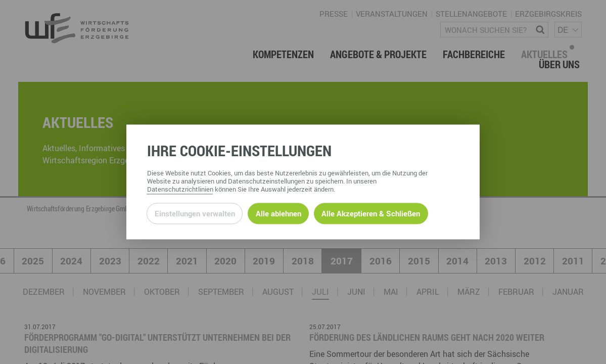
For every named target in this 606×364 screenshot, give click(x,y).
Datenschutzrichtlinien (180, 190)
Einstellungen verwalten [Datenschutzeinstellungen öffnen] (195, 213)
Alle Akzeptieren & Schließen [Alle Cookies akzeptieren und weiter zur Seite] (371, 213)
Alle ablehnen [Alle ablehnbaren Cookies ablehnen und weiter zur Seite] (278, 213)
